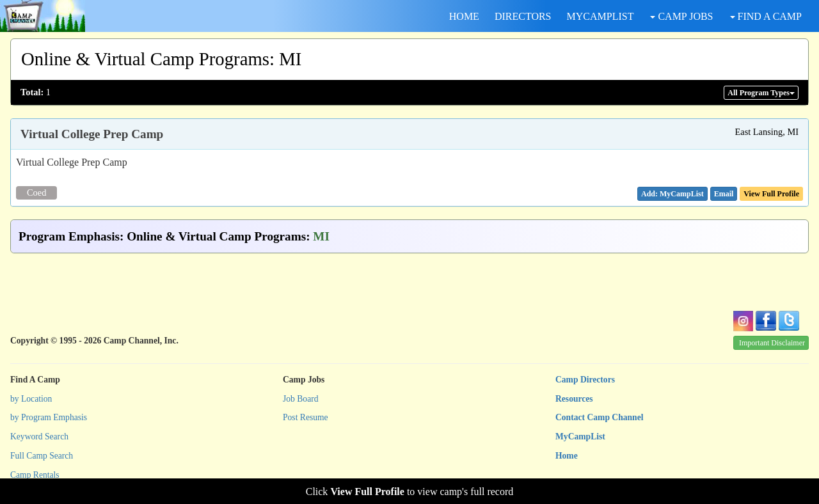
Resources (574, 399)
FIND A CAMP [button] (766, 16)
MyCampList (580, 437)
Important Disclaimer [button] (772, 343)
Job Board (301, 399)
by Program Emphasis (49, 417)
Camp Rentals (35, 475)
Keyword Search (39, 437)
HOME (464, 16)
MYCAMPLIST (600, 16)
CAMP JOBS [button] (681, 16)
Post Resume (306, 417)
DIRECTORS (523, 16)
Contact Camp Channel (599, 417)
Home (567, 456)
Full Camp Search (42, 456)
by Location (31, 399)
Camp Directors (585, 380)
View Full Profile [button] (771, 194)
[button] (724, 194)
